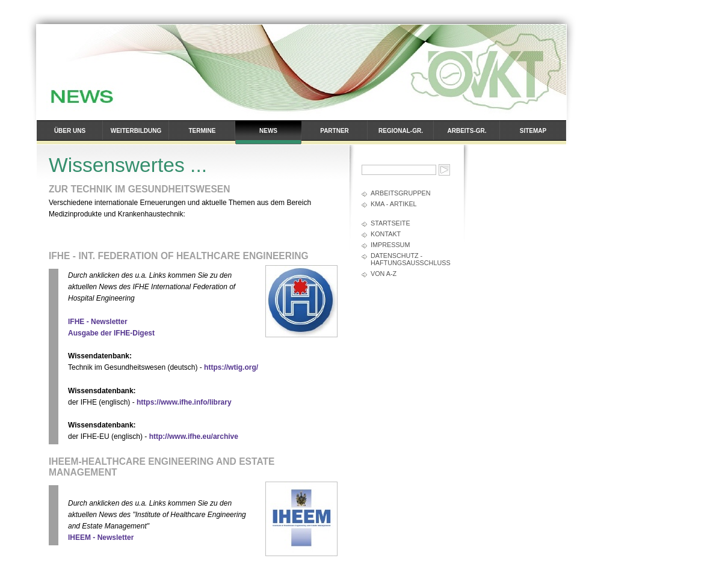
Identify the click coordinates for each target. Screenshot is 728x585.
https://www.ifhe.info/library (184, 402)
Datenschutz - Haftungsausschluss (411, 259)
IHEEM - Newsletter (101, 538)
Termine (202, 131)
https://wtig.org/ (231, 367)
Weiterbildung (136, 131)
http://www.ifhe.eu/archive (194, 436)
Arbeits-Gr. (467, 131)
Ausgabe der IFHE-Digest (111, 333)
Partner (335, 131)
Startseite (390, 223)
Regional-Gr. (401, 131)
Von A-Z (384, 274)
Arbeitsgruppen (401, 193)
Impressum (390, 245)
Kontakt (386, 234)
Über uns (70, 131)
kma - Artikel (394, 204)
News (268, 131)
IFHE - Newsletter (98, 322)
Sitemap (533, 131)
